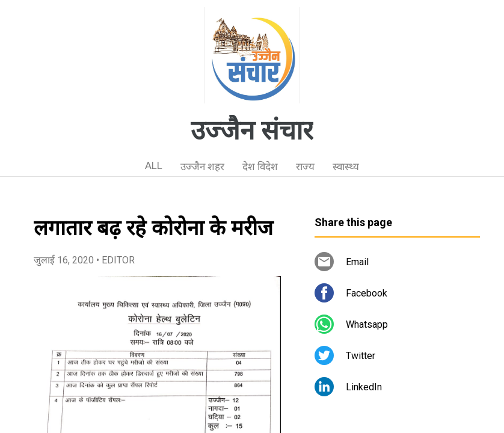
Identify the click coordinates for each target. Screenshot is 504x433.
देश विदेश (260, 167)
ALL (154, 165)
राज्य (305, 167)
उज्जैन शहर (202, 167)
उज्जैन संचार (252, 131)
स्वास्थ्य (346, 167)
